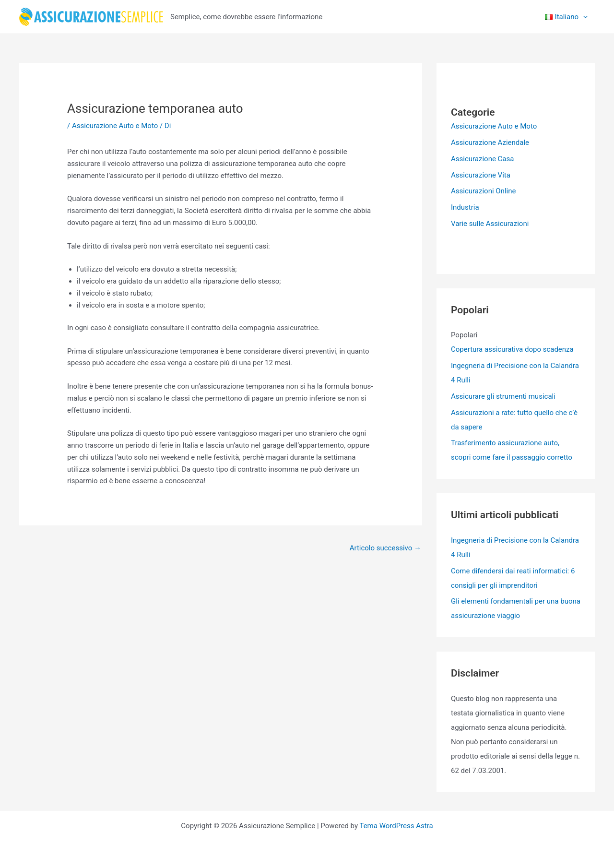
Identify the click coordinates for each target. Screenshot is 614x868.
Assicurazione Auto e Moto (115, 126)
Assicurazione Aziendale (490, 143)
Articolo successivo (385, 548)
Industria (465, 207)
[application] (583, 17)
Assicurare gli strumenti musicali (503, 396)
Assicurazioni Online (483, 191)
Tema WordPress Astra (396, 826)
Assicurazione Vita (481, 175)
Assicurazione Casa (482, 159)
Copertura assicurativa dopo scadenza (512, 349)
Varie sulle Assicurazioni (490, 224)
